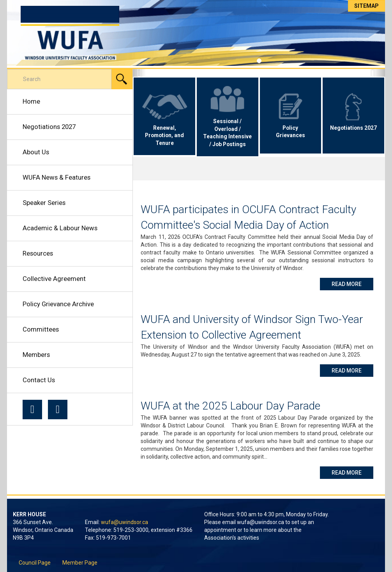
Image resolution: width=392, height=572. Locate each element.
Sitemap (366, 6)
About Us (36, 152)
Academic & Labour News (60, 228)
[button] (139, 73)
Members (36, 355)
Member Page (80, 563)
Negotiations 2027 (49, 127)
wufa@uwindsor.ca (124, 522)
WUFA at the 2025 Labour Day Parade (230, 406)
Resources (38, 253)
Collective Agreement (54, 279)
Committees (41, 329)
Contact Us (39, 380)
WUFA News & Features (57, 177)
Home (31, 101)
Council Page (35, 563)
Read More (352, 283)
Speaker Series (44, 203)
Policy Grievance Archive (58, 304)
